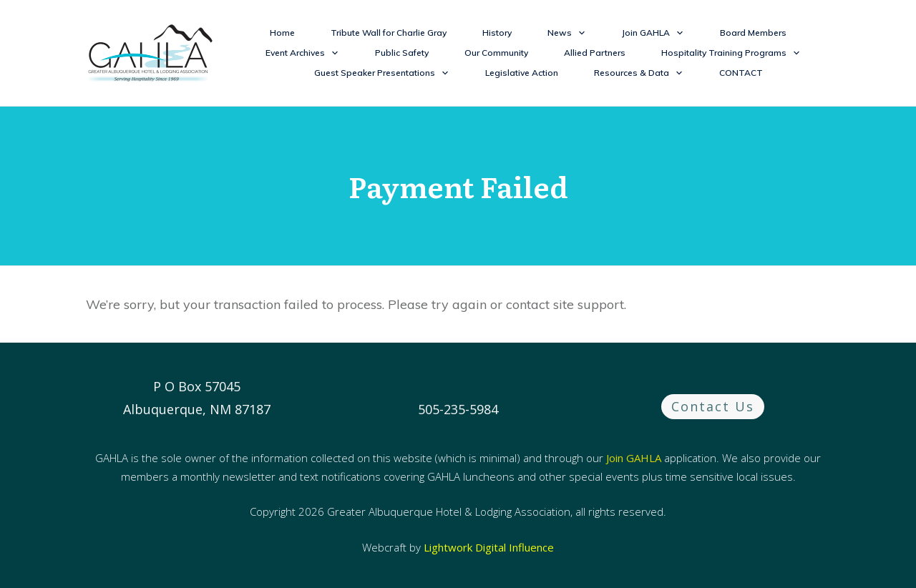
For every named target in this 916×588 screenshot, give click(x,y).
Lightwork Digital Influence (489, 547)
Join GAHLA (634, 458)
